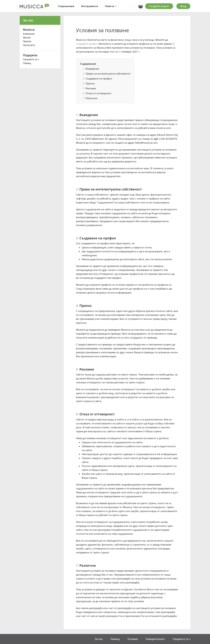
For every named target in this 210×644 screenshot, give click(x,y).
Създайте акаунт (159, 6)
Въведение (92, 69)
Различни (92, 98)
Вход (183, 6)
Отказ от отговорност (99, 93)
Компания (29, 34)
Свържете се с (31, 59)
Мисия (27, 38)
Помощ (27, 63)
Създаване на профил (99, 78)
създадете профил (87, 44)
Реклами (91, 88)
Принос (27, 41)
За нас (28, 20)
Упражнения (66, 6)
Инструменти (90, 6)
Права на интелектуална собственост (108, 74)
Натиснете (29, 45)
